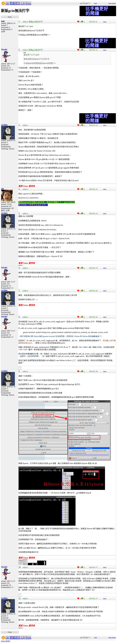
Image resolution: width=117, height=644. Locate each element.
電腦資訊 (15, 3)
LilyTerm (26, 3)
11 (20, 598)
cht (7, 3)
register (114, 3)
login (110, 3)
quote (105, 22)
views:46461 (6, 641)
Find (96, 3)
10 (20, 567)
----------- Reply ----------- (10, 17)
